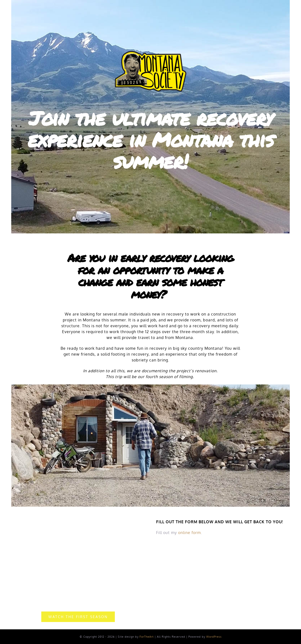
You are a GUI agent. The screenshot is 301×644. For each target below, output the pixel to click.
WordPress (214, 637)
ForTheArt (147, 637)
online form (189, 533)
